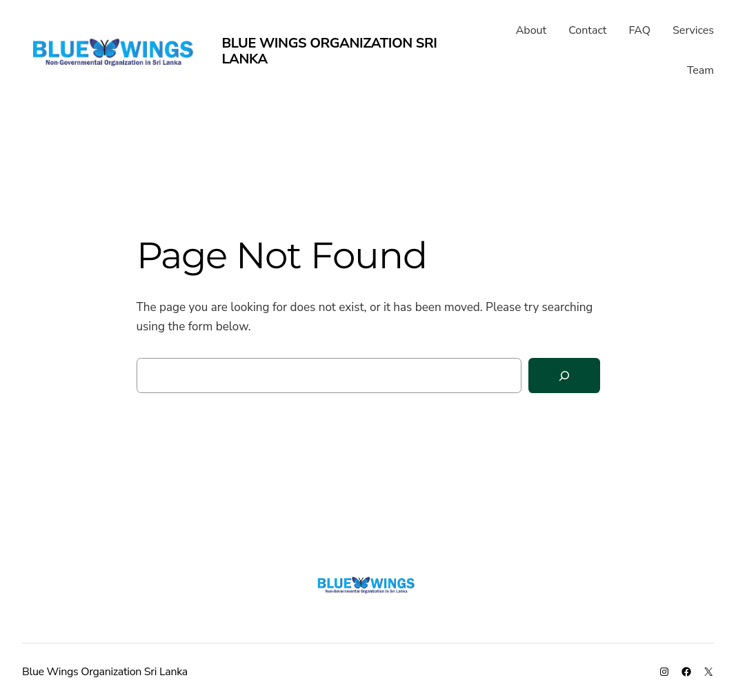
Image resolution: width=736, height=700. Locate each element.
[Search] (564, 376)
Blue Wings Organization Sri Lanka (329, 51)
